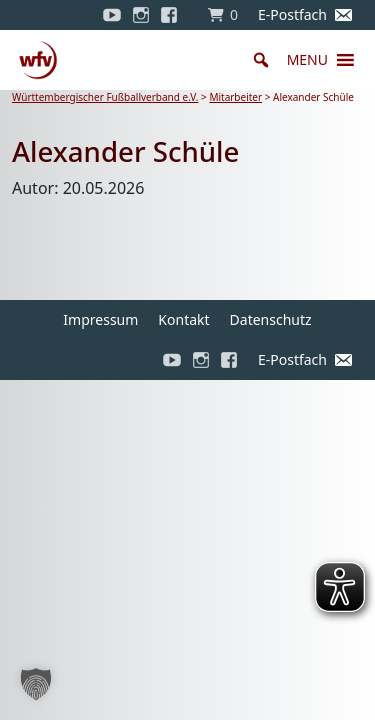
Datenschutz (271, 319)
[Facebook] (174, 15)
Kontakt (183, 319)
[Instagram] (141, 15)
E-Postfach (292, 14)
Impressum (100, 319)
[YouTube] (112, 15)
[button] (307, 60)
